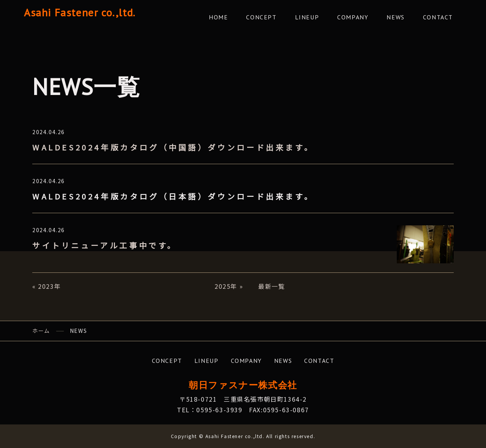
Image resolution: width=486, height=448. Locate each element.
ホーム (41, 331)
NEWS (395, 17)
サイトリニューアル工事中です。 (105, 245)
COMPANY (353, 17)
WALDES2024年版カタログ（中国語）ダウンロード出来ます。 (173, 147)
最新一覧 (271, 286)
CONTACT (438, 17)
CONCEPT (261, 17)
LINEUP (307, 17)
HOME (218, 17)
